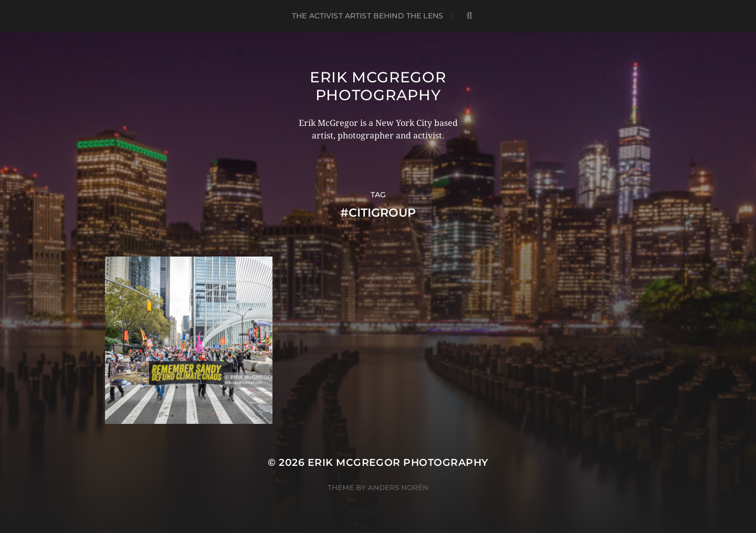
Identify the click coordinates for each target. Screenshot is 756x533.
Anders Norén (398, 487)
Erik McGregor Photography (378, 86)
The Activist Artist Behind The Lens (367, 16)
